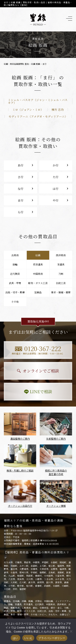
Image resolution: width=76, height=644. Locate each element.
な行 (20, 189)
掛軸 (15, 264)
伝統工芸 (61, 283)
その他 (15, 302)
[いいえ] (71, 631)
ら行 (20, 212)
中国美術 (38, 274)
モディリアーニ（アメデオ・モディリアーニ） (38, 116)
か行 (56, 165)
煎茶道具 (38, 264)
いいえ (28, 638)
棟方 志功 (58, 110)
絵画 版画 (36, 64)
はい (16, 638)
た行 (56, 177)
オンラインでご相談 (38, 371)
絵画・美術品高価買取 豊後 (16, 64)
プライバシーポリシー (52, 638)
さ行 (20, 177)
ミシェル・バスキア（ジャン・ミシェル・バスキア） (38, 101)
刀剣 (61, 274)
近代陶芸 (15, 274)
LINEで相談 (38, 392)
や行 (56, 200)
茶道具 (61, 264)
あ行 (20, 165)
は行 (56, 189)
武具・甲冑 (15, 283)
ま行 (20, 200)
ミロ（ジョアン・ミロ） (28, 110)
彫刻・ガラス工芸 (38, 283)
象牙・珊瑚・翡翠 (61, 292)
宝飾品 (38, 292)
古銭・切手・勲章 (15, 292)
